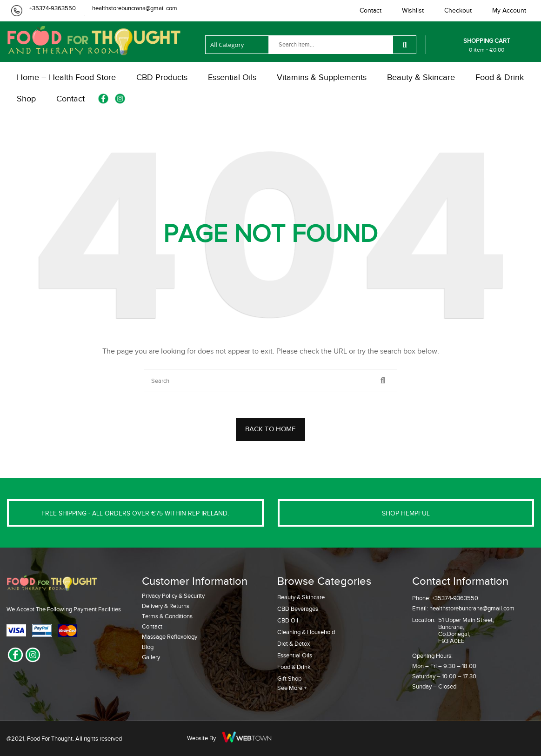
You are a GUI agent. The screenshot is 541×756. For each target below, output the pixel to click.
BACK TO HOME (270, 429)
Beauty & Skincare (301, 597)
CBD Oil (288, 620)
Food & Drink (294, 667)
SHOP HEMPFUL (406, 513)
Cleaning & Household (306, 632)
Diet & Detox (294, 644)
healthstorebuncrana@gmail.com (135, 8)
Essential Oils (295, 655)
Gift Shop (289, 679)
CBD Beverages (298, 609)
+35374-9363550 (53, 8)
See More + (292, 688)
